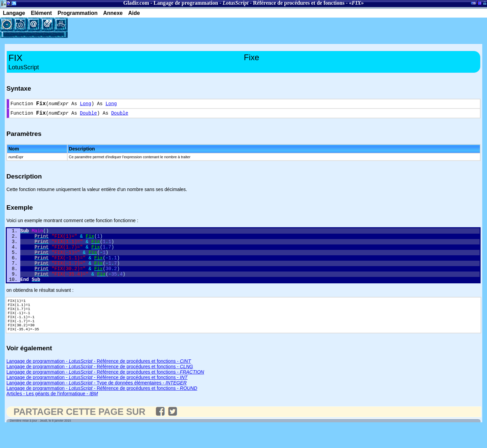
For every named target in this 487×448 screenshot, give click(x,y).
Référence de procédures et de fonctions (299, 3)
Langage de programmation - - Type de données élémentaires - (97, 404)
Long (86, 105)
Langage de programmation (186, 3)
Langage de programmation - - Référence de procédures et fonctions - (99, 382)
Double (88, 115)
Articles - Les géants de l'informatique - (52, 415)
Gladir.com (136, 3)
